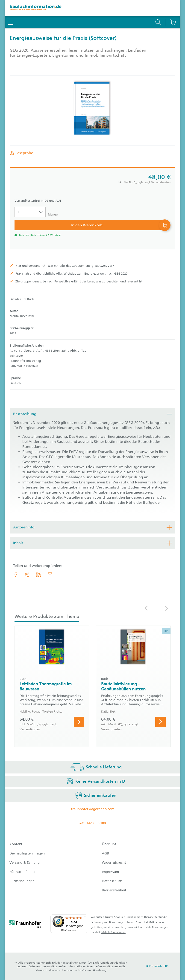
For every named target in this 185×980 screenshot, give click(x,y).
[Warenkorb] (173, 10)
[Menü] (85, 917)
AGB (105, 853)
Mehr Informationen (113, 932)
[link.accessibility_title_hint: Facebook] (15, 574)
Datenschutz (112, 881)
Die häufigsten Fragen (27, 853)
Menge (53, 214)
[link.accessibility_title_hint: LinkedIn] (38, 574)
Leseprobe (23, 153)
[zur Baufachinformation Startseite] (92, 8)
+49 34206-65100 (93, 823)
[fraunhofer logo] (25, 925)
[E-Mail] (50, 574)
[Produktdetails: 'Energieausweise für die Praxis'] (92, 111)
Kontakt (16, 844)
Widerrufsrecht (114, 863)
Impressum (110, 872)
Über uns (109, 844)
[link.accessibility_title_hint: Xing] (27, 574)
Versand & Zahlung (25, 863)
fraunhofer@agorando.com (93, 809)
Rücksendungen (22, 881)
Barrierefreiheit (114, 890)
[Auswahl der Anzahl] (30, 212)
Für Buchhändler (23, 872)
